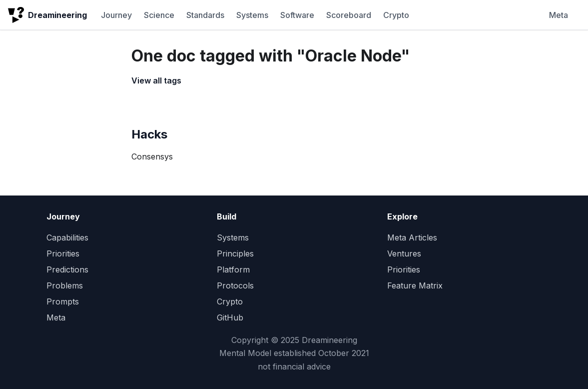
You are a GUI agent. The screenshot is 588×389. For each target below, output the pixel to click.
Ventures (404, 253)
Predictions (67, 269)
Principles (235, 253)
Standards (205, 15)
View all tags (156, 80)
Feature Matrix (415, 285)
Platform (233, 269)
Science (159, 15)
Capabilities (67, 237)
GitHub (230, 317)
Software (297, 15)
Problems (65, 285)
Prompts (63, 301)
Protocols (235, 285)
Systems (252, 15)
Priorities (63, 253)
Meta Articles (412, 237)
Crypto (396, 15)
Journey (116, 15)
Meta (559, 15)
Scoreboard (349, 15)
